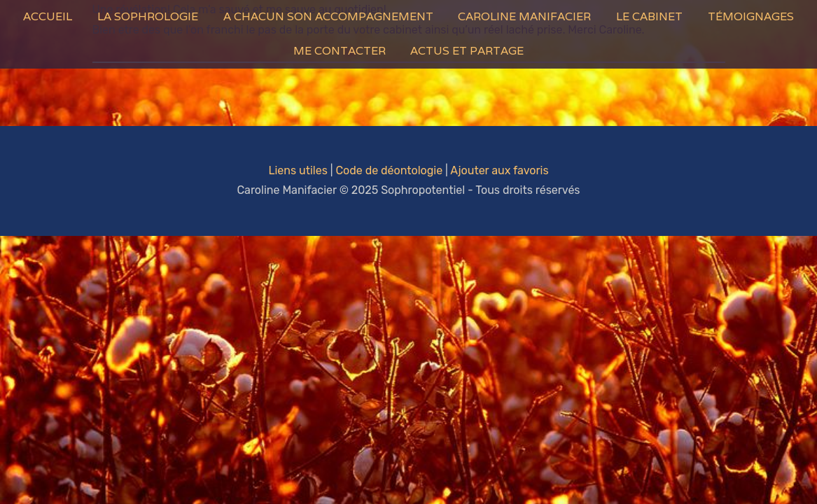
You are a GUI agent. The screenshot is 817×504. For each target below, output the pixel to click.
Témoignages (751, 16)
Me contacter (340, 51)
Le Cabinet (649, 16)
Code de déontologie (389, 170)
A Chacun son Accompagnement (328, 16)
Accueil (48, 16)
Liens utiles (298, 170)
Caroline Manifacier (524, 16)
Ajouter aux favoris (499, 170)
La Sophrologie (148, 16)
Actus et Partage (467, 51)
